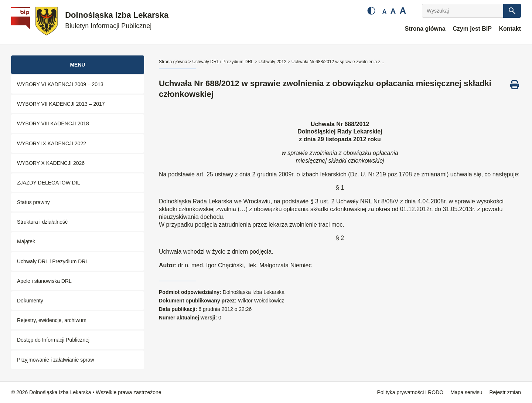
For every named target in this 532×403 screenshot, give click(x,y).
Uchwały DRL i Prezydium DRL (53, 261)
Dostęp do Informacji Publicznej (53, 340)
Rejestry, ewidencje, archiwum (52, 320)
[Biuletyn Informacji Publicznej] (21, 22)
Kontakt (510, 29)
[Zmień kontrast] (371, 11)
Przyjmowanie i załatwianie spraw (56, 360)
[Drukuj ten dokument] (515, 85)
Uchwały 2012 (272, 62)
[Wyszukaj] (463, 11)
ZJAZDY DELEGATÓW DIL (49, 183)
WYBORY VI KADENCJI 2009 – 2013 (60, 84)
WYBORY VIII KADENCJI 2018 (53, 123)
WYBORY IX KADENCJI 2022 (52, 143)
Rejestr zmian (505, 392)
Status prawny (33, 202)
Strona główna (425, 29)
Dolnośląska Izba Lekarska (117, 20)
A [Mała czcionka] (385, 12)
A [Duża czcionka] (403, 11)
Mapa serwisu (466, 392)
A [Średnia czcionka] (393, 11)
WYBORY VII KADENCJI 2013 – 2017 (61, 104)
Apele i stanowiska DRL (44, 281)
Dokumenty (30, 301)
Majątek (26, 241)
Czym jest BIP (472, 29)
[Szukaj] (512, 11)
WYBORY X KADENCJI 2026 (51, 163)
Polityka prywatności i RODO (410, 392)
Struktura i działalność (42, 222)
